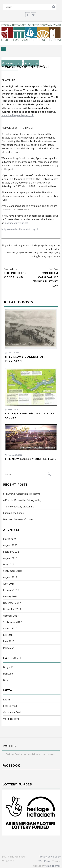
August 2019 (10, 558)
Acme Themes (53, 866)
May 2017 (9, 648)
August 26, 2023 (13, 409)
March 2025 (10, 539)
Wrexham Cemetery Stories (18, 519)
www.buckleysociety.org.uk (18, 115)
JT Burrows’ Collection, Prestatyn (21, 494)
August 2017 (10, 628)
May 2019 (9, 564)
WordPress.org (11, 719)
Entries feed (10, 706)
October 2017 (11, 616)
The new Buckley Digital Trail (19, 506)
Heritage (8, 674)
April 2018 (9, 584)
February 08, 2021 (13, 455)
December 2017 (12, 603)
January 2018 (10, 596)
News (6, 680)
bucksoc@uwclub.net (17, 223)
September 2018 (12, 571)
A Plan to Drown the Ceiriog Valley (22, 500)
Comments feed (12, 712)
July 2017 (8, 635)
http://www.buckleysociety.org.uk (20, 229)
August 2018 (10, 577)
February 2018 (11, 590)
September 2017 (12, 622)
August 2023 (10, 545)
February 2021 (11, 552)
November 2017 (12, 609)
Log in (6, 699)
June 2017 (9, 641)
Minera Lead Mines (13, 513)
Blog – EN (9, 667)
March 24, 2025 (12, 353)
